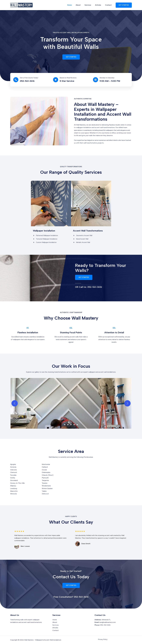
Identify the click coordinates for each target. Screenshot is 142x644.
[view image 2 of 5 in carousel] (68, 425)
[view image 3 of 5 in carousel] (71, 425)
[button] (124, 5)
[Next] (127, 404)
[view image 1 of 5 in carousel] (65, 425)
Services (90, 5)
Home (73, 5)
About (81, 5)
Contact (109, 5)
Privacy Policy (103, 639)
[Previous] (15, 404)
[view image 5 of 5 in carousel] (77, 425)
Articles (99, 5)
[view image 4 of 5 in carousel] (74, 425)
